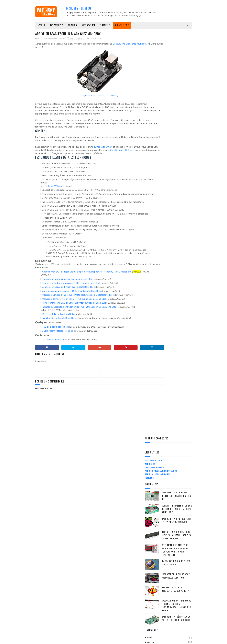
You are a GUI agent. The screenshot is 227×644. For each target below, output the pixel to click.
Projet (150, 354)
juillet (155, 593)
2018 (151, 470)
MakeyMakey (152, 315)
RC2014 (150, 374)
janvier (155, 617)
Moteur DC (152, 340)
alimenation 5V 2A (103, 154)
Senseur (150, 389)
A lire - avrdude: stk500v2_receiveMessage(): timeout (169, 580)
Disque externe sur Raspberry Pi (166, 537)
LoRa (149, 301)
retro (150, 384)
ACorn (150, 232)
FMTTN (150, 271)
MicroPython (89, 25)
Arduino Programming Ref (158, 69)
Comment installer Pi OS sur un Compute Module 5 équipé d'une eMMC (177, 103)
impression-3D (153, 286)
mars (154, 609)
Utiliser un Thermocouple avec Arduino (170, 526)
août (154, 510)
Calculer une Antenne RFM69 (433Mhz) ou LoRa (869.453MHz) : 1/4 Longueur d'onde (176, 200)
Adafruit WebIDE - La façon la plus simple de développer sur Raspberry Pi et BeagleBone (87, 298)
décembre (156, 494)
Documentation (154, 262)
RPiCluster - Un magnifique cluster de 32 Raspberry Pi (171, 515)
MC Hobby (151, 325)
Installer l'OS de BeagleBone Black (59, 348)
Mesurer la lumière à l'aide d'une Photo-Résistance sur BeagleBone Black (78, 321)
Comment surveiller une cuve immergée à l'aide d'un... (170, 542)
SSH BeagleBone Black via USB (58, 344)
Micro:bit (151, 330)
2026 (151, 437)
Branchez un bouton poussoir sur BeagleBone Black (68, 305)
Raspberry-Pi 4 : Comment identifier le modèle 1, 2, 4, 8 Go (176, 90)
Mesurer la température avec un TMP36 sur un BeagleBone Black (74, 325)
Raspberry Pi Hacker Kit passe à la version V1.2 (167, 532)
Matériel (151, 320)
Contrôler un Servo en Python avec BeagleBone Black (69, 313)
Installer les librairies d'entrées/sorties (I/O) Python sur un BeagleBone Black (80, 333)
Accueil (41, 25)
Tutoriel (151, 418)
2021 (151, 457)
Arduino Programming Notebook (161, 65)
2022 (151, 453)
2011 (151, 626)
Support (151, 403)
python (150, 359)
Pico (149, 350)
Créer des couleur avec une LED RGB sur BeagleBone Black (72, 317)
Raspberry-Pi (152, 369)
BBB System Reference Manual (58, 361)
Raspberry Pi (57, 25)
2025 (151, 441)
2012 (151, 622)
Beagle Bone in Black (56, 369)
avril (154, 605)
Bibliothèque (153, 247)
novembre (156, 498)
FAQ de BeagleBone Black (55, 357)
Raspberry (151, 364)
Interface (151, 291)
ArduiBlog (150, 59)
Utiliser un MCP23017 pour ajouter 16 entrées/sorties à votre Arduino (176, 130)
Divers (150, 257)
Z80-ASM (150, 423)
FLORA (149, 267)
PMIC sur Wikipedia (55, 196)
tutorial (151, 413)
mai (153, 601)
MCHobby (46, 640)
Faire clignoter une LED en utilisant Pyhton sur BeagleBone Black (74, 329)
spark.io (151, 398)
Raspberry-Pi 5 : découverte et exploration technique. (176, 115)
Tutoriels (105, 25)
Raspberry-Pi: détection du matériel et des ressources (176, 213)
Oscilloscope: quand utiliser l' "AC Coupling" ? (175, 184)
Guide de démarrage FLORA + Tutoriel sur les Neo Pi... (171, 521)
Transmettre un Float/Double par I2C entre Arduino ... (169, 555)
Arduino (72, 25)
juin (153, 597)
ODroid (150, 345)
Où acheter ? (122, 25)
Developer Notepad (154, 62)
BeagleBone (95, 39)
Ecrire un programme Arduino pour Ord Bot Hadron (170, 574)
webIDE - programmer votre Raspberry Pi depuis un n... (170, 548)
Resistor (149, 72)
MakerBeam (152, 306)
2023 (151, 449)
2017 (151, 474)
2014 (151, 486)
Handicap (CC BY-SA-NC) (156, 276)
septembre (156, 506)
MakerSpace (152, 311)
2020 (151, 461)
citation (151, 252)
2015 (151, 482)
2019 (151, 466)
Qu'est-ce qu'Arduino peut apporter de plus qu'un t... (169, 586)
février (155, 613)
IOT (148, 296)
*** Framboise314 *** (155, 55)
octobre (155, 502)
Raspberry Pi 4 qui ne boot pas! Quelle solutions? (176, 171)
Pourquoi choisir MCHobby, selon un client (168, 561)
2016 (151, 478)
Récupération (153, 379)
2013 (151, 490)
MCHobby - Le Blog (79, 8)
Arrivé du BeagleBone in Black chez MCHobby (168, 567)
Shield (150, 394)
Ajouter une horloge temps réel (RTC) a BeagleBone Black (71, 309)
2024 (151, 445)
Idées (149, 281)
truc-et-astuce (153, 408)
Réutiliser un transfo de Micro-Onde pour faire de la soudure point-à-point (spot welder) (176, 145)
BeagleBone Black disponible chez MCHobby (87, 96)
